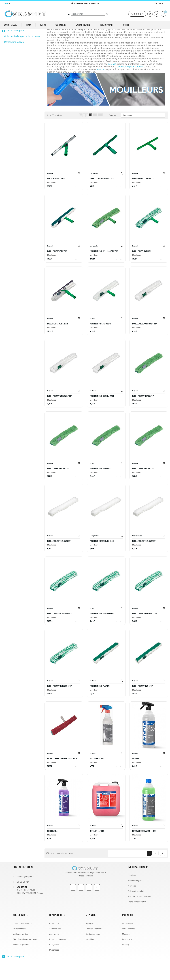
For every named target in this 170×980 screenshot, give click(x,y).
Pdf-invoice (127, 960)
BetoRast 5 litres (97, 851)
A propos (132, 906)
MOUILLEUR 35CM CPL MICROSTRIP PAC (104, 272)
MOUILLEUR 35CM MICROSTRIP (58, 489)
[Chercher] (88, 14)
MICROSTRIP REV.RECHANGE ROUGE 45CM (62, 779)
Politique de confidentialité (139, 917)
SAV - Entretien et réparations (26, 960)
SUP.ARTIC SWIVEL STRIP (56, 199)
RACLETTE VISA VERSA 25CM (58, 344)
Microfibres (54, 970)
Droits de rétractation (137, 922)
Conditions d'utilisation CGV (25, 944)
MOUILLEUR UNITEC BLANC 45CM (144, 561)
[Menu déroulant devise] (7, 4)
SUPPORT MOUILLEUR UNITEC (143, 199)
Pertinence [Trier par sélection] (144, 136)
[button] (137, 14)
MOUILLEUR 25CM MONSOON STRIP (102, 634)
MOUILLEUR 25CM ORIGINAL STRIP (144, 344)
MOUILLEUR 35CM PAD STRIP (100, 706)
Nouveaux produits (21, 965)
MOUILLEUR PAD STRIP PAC (57, 272)
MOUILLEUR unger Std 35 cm (101, 344)
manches (101, 90)
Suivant (163, 874)
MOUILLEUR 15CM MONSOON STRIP (59, 634)
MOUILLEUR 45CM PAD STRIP (143, 706)
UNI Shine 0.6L (53, 851)
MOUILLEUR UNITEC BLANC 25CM (59, 561)
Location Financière (94, 949)
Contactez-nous (93, 954)
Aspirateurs (54, 954)
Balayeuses (54, 965)
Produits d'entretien (58, 960)
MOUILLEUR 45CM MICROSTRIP (101, 489)
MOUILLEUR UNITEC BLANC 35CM (102, 561)
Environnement (19, 949)
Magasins (126, 954)
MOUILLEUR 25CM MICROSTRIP (143, 416)
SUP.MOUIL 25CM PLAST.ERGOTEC (102, 199)
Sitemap (126, 965)
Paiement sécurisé (136, 912)
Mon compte (128, 944)
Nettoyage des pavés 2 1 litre (144, 851)
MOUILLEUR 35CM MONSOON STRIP (145, 634)
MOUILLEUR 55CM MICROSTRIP (143, 489)
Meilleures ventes (20, 954)
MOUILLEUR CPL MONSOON (142, 272)
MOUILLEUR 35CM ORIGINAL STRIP (102, 416)
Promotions (54, 944)
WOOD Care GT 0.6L (97, 779)
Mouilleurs (11, 37)
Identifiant (90, 960)
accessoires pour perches (130, 87)
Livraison (132, 896)
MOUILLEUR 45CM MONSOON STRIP (60, 706)
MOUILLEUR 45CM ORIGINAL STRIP (59, 416)
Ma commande (129, 949)
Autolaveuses (55, 949)
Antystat (136, 779)
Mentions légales (135, 901)
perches (112, 84)
